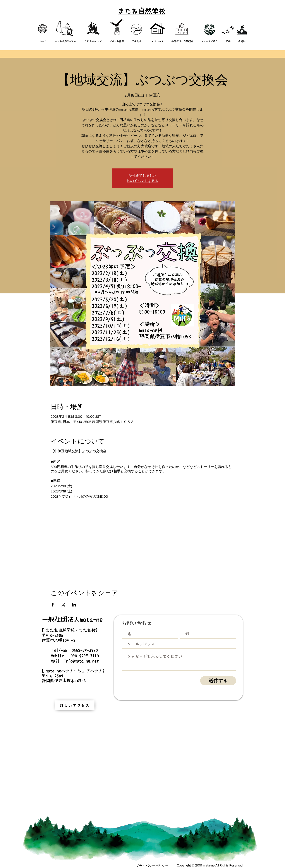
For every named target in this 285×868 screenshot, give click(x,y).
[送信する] (218, 681)
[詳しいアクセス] (75, 705)
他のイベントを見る (142, 181)
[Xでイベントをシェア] (63, 605)
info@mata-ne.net (81, 661)
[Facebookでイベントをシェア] (53, 605)
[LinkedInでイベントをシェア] (74, 605)
